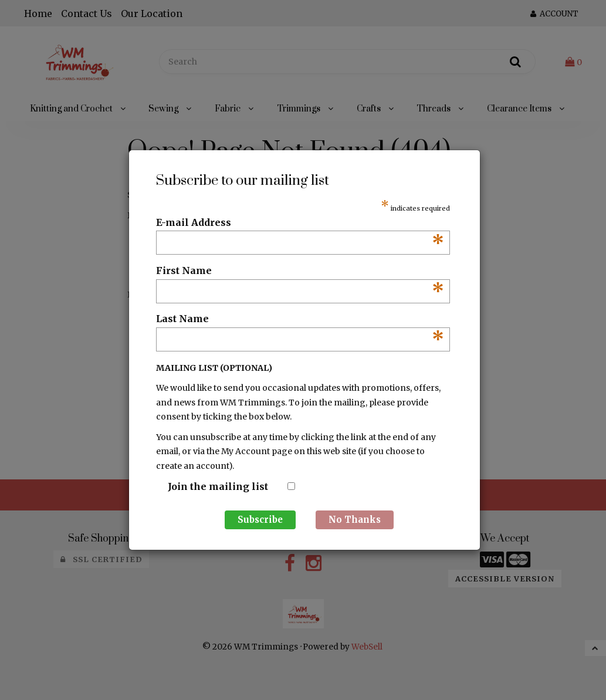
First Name (300, 271)
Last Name (300, 319)
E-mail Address (300, 223)
